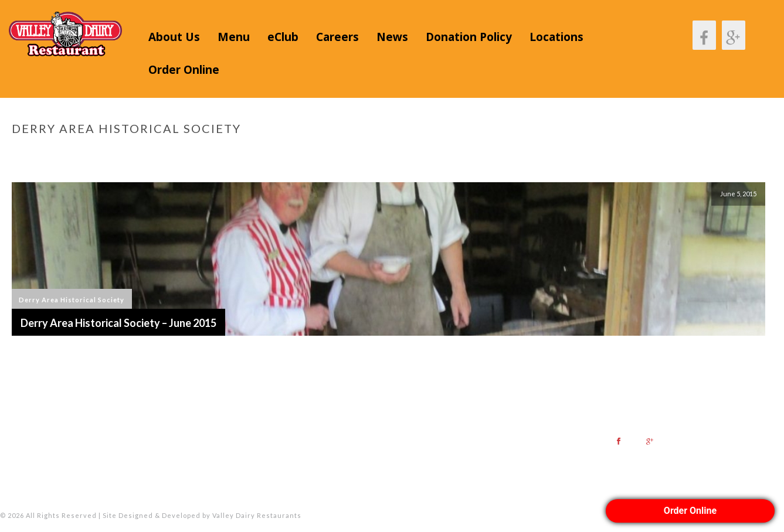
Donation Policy (469, 37)
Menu (234, 37)
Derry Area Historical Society (72, 300)
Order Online (184, 70)
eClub (283, 37)
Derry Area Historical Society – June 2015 (118, 323)
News (392, 37)
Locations (556, 37)
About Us (174, 37)
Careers (337, 37)
